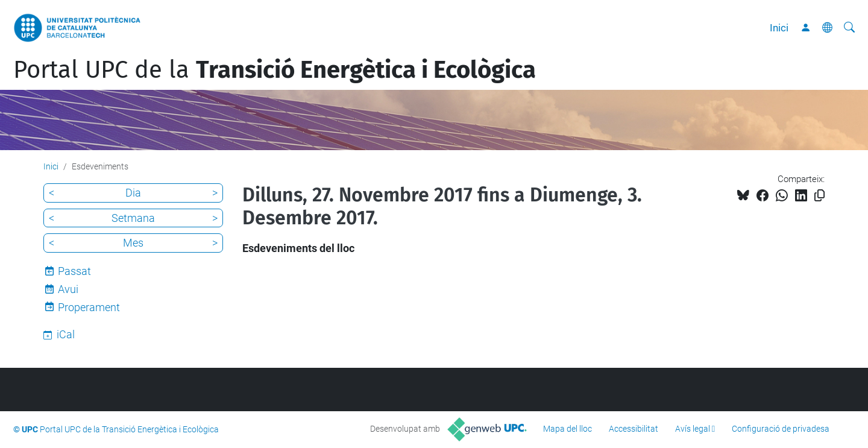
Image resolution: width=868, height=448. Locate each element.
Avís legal (693, 429)
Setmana (133, 218)
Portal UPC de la (275, 70)
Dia (133, 193)
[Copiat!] (819, 196)
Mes (133, 243)
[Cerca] (849, 28)
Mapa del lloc (568, 429)
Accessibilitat (634, 429)
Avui (68, 289)
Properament (89, 307)
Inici (779, 28)
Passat (74, 271)
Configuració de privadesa (781, 429)
